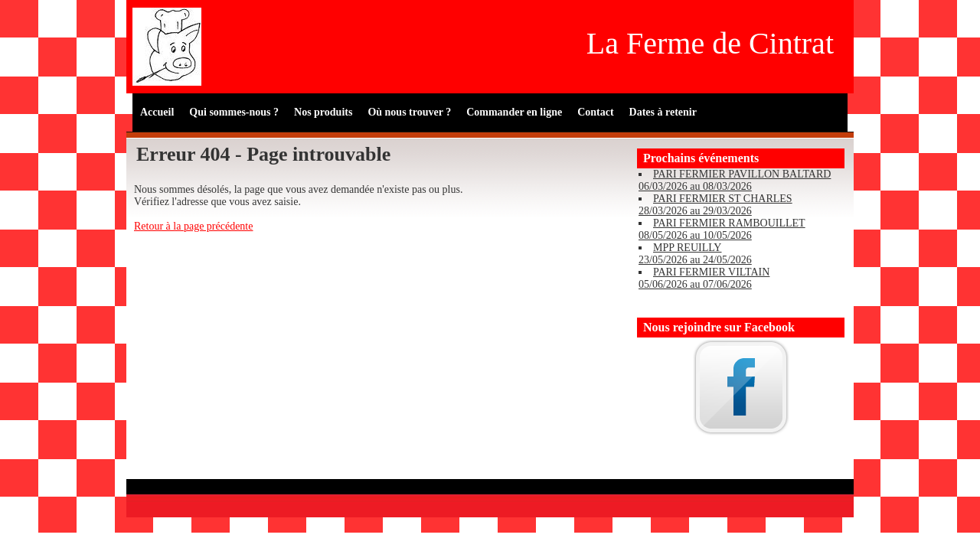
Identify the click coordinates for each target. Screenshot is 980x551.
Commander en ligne (514, 112)
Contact (595, 112)
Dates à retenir (663, 112)
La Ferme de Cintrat (710, 43)
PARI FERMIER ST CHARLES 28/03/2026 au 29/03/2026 (715, 205)
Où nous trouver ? (409, 112)
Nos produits (323, 112)
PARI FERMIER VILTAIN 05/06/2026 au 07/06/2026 (704, 278)
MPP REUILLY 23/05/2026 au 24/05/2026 (695, 254)
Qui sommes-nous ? (234, 112)
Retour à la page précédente (193, 226)
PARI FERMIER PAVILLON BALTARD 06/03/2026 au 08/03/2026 (735, 180)
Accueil (157, 112)
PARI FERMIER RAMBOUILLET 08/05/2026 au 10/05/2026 (722, 229)
